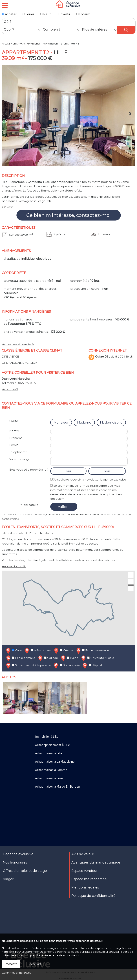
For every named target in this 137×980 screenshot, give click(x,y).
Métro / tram (37, 651)
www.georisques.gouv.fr (35, 201)
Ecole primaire (20, 658)
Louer (28, 14)
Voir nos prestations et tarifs (18, 344)
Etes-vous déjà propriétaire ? (29, 470)
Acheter (9, 14)
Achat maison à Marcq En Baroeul (58, 786)
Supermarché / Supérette (28, 666)
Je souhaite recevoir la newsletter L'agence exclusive (90, 480)
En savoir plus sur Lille (14, 566)
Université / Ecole (97, 658)
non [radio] (107, 471)
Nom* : (14, 431)
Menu (5, 5)
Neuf (45, 14)
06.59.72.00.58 (28, 383)
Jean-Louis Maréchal (16, 379)
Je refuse (35, 964)
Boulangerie (66, 666)
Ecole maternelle (92, 651)
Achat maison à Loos (49, 778)
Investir (63, 14)
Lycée (69, 658)
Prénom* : (16, 438)
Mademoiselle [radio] (111, 422)
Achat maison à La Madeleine (55, 761)
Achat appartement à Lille (52, 745)
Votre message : (20, 459)
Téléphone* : (18, 452)
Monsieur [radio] (61, 422)
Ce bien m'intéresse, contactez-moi (68, 215)
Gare (14, 651)
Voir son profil (10, 389)
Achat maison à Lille (49, 753)
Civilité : (14, 421)
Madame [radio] (84, 422)
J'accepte (11, 964)
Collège (48, 658)
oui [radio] (68, 471)
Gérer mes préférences (16, 973)
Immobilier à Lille (47, 736)
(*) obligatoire (29, 505)
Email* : (14, 445)
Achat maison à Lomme (51, 770)
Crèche (63, 651)
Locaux (83, 14)
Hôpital (92, 666)
